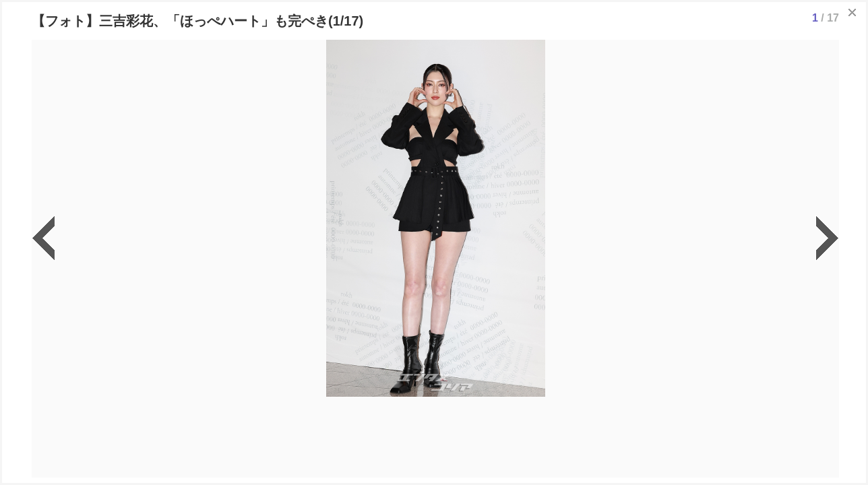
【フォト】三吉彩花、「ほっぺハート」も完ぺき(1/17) (197, 21)
